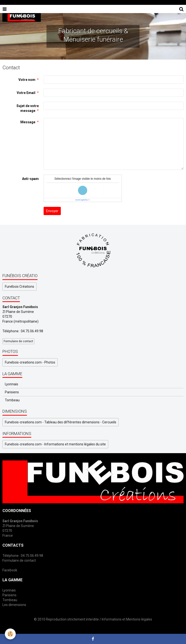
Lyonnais (12, 384)
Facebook (10, 570)
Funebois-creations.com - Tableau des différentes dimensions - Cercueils (61, 422)
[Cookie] (10, 634)
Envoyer (52, 211)
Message (28, 122)
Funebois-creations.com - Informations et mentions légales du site (55, 444)
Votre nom (27, 80)
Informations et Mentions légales (127, 619)
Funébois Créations (19, 287)
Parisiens (12, 392)
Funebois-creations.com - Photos (30, 362)
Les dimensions (14, 605)
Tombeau (12, 400)
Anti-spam (30, 179)
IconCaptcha (81, 200)
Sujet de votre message (28, 108)
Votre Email (26, 93)
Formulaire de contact (18, 341)
